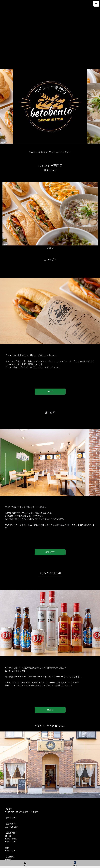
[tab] (48, 248)
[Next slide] (94, 214)
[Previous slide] (6, 214)
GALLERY (50, 552)
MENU (50, 392)
